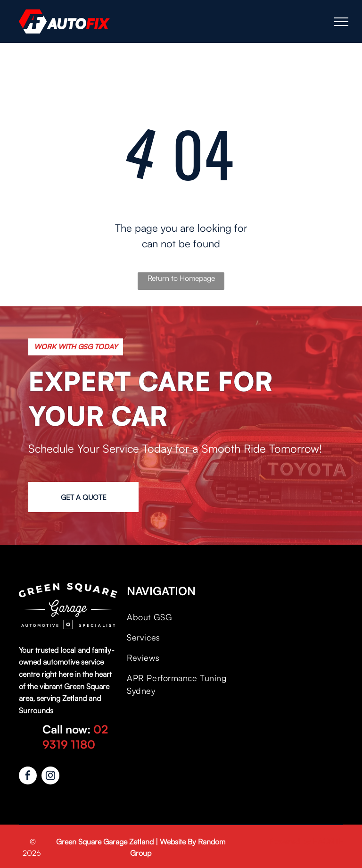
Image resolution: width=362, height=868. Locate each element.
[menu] (341, 22)
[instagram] (50, 777)
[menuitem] (179, 617)
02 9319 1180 (75, 737)
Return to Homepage (181, 278)
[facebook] (28, 777)
